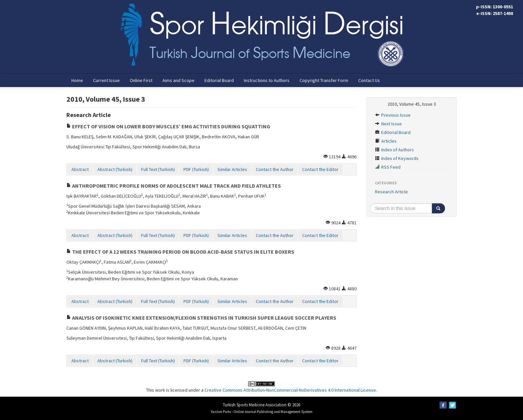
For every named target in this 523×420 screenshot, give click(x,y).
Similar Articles (232, 169)
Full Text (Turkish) (158, 169)
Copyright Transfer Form (324, 80)
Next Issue (388, 124)
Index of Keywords (397, 158)
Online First (141, 80)
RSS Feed (388, 167)
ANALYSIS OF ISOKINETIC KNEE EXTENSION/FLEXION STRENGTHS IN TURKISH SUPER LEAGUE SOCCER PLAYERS (201, 318)
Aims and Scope (178, 80)
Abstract (80, 169)
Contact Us (369, 80)
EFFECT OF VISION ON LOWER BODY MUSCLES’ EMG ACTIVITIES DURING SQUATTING (168, 126)
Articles (386, 141)
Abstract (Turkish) (115, 169)
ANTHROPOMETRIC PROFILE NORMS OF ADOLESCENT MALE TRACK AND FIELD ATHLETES (174, 186)
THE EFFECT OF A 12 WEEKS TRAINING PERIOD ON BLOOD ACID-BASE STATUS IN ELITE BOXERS (180, 252)
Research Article (391, 192)
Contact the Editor (320, 169)
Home (77, 80)
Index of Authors (394, 150)
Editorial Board (219, 80)
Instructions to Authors (267, 80)
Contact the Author (275, 169)
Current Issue (106, 80)
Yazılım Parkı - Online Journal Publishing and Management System (262, 412)
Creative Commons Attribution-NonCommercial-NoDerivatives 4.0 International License (290, 390)
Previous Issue (393, 115)
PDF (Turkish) (196, 169)
